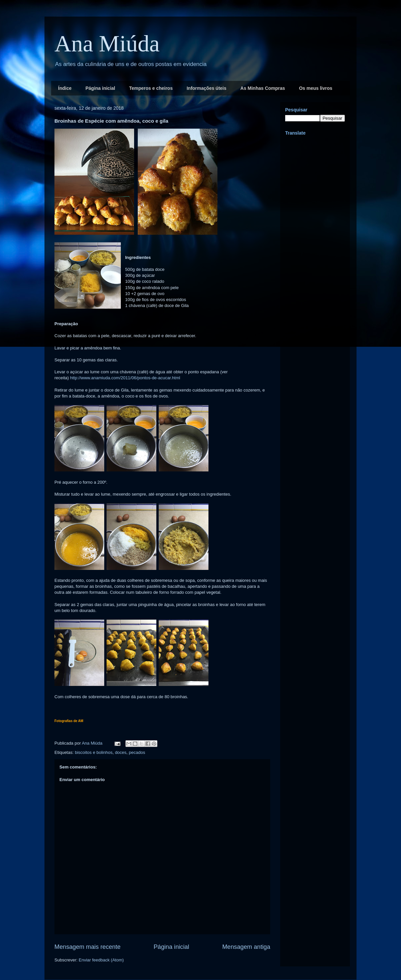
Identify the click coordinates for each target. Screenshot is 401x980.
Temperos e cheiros (151, 88)
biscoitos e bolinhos (93, 752)
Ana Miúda (107, 44)
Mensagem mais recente (87, 947)
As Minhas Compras (263, 88)
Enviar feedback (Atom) (101, 960)
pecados (137, 752)
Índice (65, 88)
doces (121, 752)
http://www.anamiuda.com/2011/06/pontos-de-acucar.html (125, 378)
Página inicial (100, 88)
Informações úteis (206, 88)
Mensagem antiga (246, 947)
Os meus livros (316, 88)
